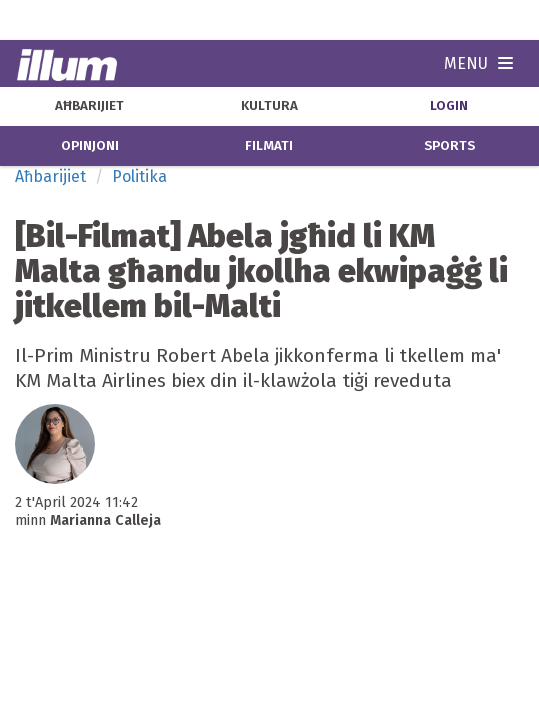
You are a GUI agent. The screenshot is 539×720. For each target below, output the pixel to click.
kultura (269, 106)
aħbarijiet (89, 106)
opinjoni (90, 146)
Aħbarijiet (50, 176)
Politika (139, 176)
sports (449, 146)
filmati (269, 146)
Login (449, 106)
